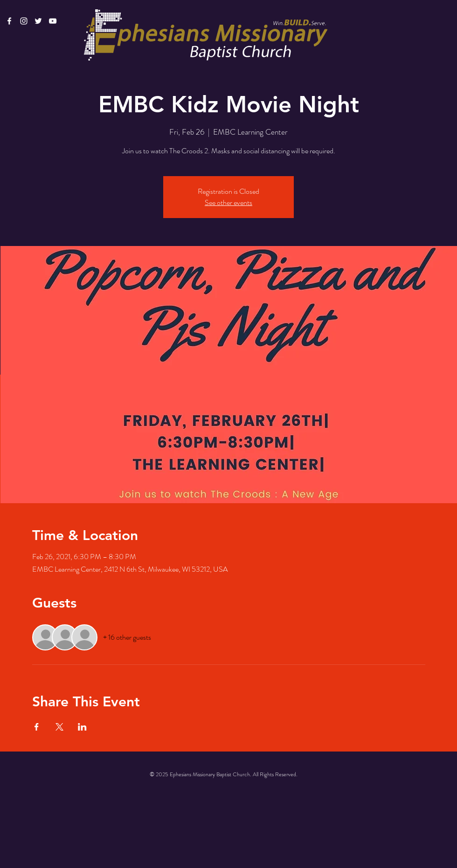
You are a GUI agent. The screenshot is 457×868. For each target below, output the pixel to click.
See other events (228, 202)
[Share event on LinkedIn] (82, 727)
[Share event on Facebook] (37, 727)
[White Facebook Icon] (9, 21)
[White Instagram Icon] (24, 21)
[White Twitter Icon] (38, 21)
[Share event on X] (59, 727)
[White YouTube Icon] (53, 21)
